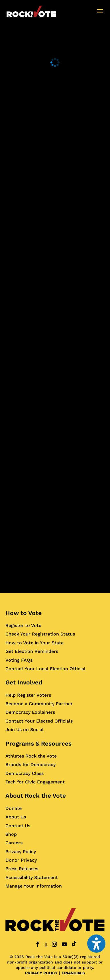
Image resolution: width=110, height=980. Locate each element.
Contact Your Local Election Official (45, 669)
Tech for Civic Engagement (35, 782)
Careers (14, 843)
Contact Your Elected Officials (39, 721)
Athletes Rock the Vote (31, 756)
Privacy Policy (21, 852)
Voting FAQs (19, 660)
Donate (14, 808)
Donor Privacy (21, 860)
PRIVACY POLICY (41, 973)
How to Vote (24, 613)
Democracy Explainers (30, 712)
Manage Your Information (34, 886)
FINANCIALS (73, 973)
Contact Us (18, 826)
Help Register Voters (28, 695)
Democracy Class (25, 773)
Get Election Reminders (32, 651)
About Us (16, 817)
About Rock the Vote (36, 796)
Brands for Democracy (30, 765)
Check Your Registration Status (40, 634)
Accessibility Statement (32, 877)
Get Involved (24, 682)
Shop (11, 834)
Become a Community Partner (39, 704)
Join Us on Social (25, 730)
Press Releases (22, 869)
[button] (100, 15)
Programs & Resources (38, 743)
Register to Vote (23, 625)
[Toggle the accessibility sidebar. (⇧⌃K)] (96, 944)
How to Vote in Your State (34, 643)
